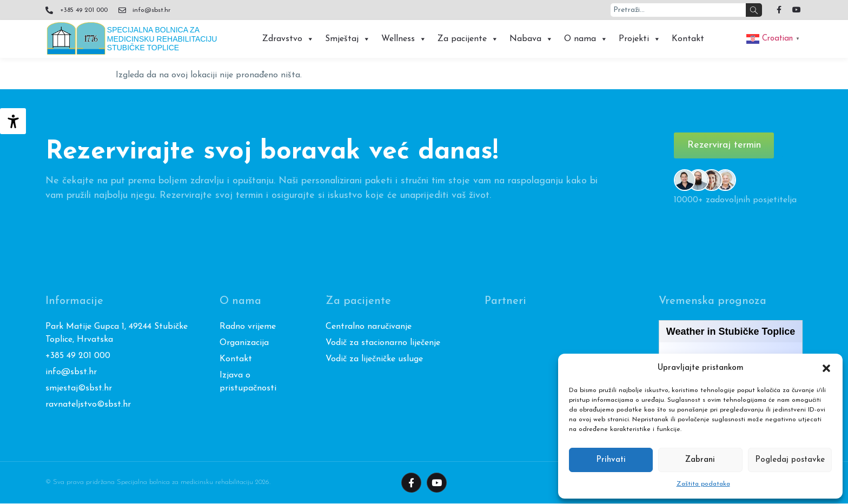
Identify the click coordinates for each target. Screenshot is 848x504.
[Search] (754, 10)
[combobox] (678, 10)
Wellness (404, 39)
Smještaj (348, 39)
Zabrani (700, 460)
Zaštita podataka (703, 484)
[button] (826, 368)
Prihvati (611, 460)
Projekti (640, 39)
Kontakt (688, 39)
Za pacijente (468, 39)
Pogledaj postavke (790, 460)
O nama (586, 39)
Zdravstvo (288, 39)
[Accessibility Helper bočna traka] (13, 121)
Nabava (531, 39)
